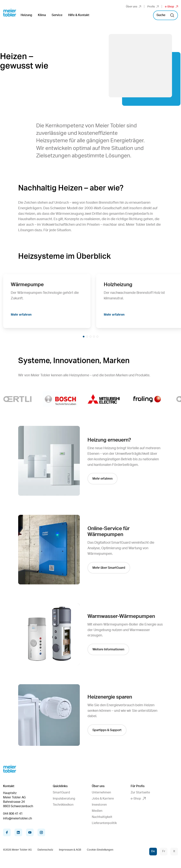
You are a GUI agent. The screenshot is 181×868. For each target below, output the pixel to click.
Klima (42, 15)
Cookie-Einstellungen (100, 850)
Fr (164, 851)
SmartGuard (61, 792)
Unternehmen (101, 792)
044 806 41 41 (13, 814)
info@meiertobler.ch (18, 818)
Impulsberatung (64, 799)
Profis (153, 7)
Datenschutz (45, 850)
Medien (97, 811)
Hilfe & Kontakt (79, 15)
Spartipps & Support (108, 730)
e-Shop (171, 7)
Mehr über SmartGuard (110, 568)
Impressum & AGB (70, 850)
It (174, 851)
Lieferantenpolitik (104, 823)
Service (57, 15)
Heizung (26, 15)
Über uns (133, 7)
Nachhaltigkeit (102, 817)
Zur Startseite (140, 792)
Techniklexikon (63, 805)
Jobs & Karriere (103, 799)
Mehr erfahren (23, 316)
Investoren (99, 805)
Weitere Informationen (109, 649)
